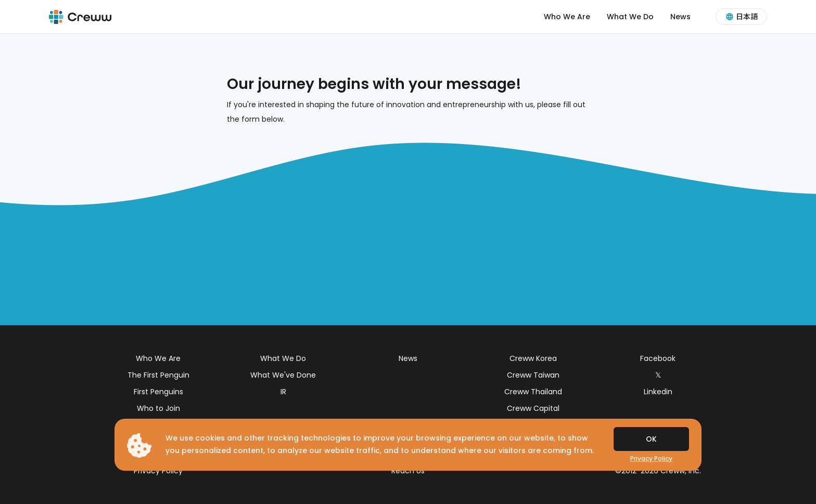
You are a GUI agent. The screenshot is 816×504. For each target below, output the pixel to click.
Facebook (658, 358)
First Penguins (158, 392)
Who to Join (158, 408)
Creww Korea (533, 358)
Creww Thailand (533, 392)
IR (283, 392)
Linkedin (658, 392)
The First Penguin (158, 375)
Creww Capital (533, 408)
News (680, 17)
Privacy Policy (158, 471)
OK (651, 439)
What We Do (630, 17)
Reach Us (408, 471)
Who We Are (567, 17)
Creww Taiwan (533, 375)
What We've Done (283, 375)
